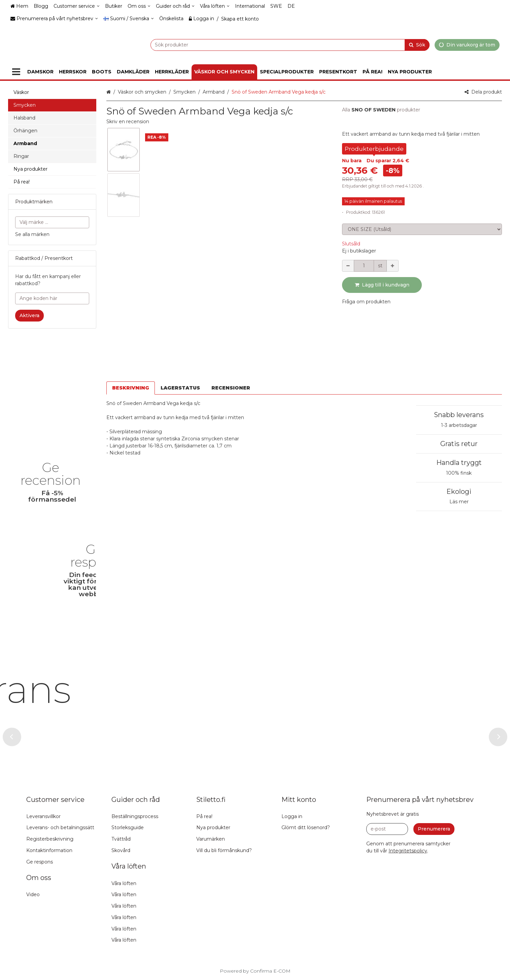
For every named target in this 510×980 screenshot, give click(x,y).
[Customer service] (77, 6)
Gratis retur (459, 397)
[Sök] (417, 45)
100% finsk (459, 426)
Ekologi (459, 444)
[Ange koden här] (52, 298)
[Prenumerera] (434, 829)
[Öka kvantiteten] (393, 266)
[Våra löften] (215, 6)
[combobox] (273, 45)
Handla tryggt (459, 415)
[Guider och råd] (175, 6)
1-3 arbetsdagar (459, 378)
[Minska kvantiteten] (348, 266)
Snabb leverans (459, 368)
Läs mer (459, 454)
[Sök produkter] (273, 45)
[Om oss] (139, 6)
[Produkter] (16, 72)
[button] (128, 122)
